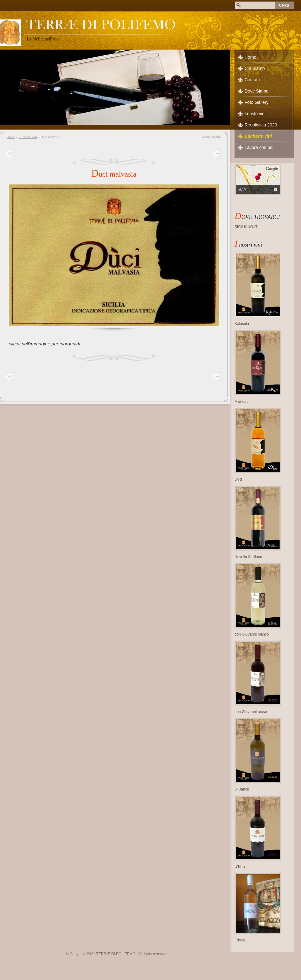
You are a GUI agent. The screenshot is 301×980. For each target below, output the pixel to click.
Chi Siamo (255, 68)
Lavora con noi (259, 147)
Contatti (252, 80)
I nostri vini (255, 114)
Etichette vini (28, 137)
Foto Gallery (256, 102)
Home (11, 137)
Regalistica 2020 (261, 125)
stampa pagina (211, 136)
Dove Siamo (256, 91)
